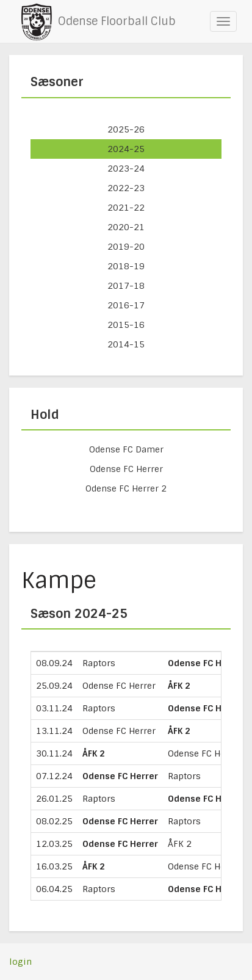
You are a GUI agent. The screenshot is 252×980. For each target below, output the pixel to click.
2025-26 (126, 129)
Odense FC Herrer (126, 469)
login (20, 962)
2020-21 (126, 227)
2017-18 (126, 286)
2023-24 (126, 169)
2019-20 (126, 247)
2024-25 (126, 149)
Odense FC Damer (126, 449)
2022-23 (126, 188)
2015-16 (126, 325)
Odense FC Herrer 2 (126, 488)
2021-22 (126, 208)
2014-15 (126, 344)
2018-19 (126, 266)
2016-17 (126, 305)
